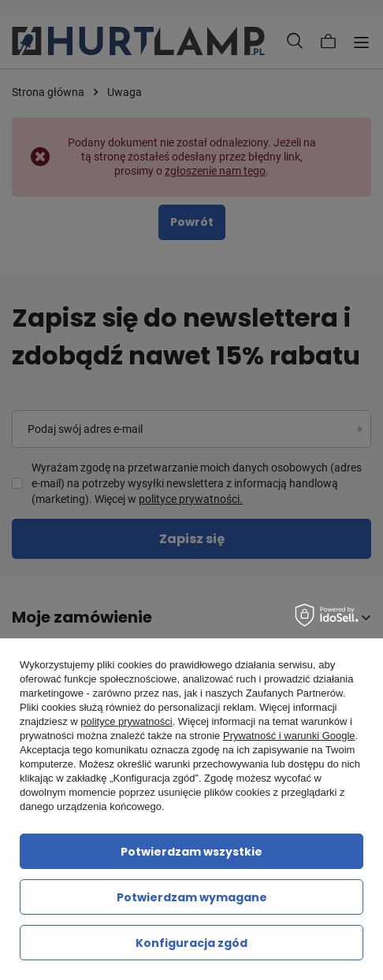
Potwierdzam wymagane (192, 897)
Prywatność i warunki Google (289, 736)
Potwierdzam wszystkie (191, 852)
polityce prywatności (126, 721)
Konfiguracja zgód (191, 943)
